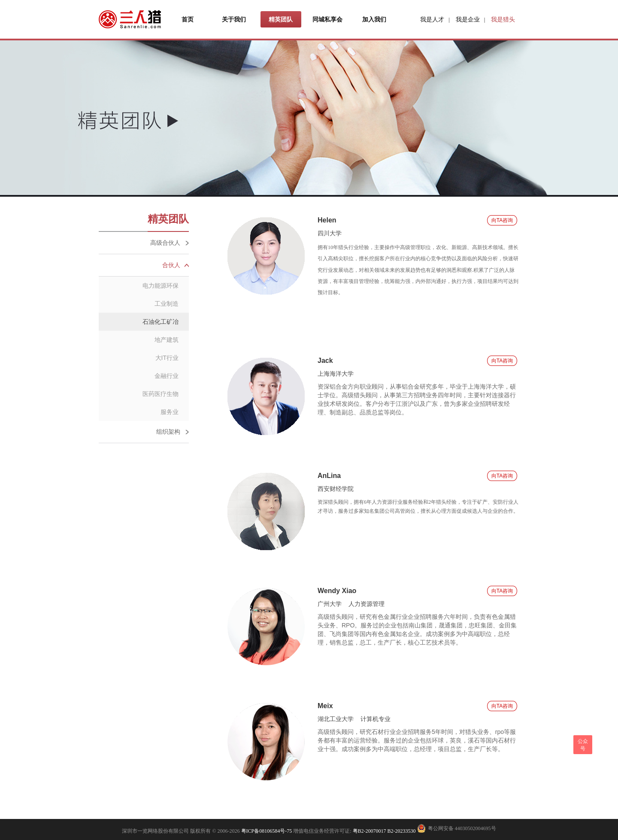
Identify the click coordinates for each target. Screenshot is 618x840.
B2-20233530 (402, 831)
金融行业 (167, 376)
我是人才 (432, 19)
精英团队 (281, 19)
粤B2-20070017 (369, 831)
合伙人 (171, 265)
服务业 (170, 412)
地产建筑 (167, 340)
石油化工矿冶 (161, 322)
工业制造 (167, 304)
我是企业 (468, 19)
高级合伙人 (165, 243)
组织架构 (168, 432)
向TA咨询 (502, 220)
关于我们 (234, 19)
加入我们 (374, 19)
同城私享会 (327, 19)
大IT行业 (167, 358)
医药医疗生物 (161, 394)
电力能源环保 (161, 286)
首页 (188, 19)
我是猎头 (503, 19)
